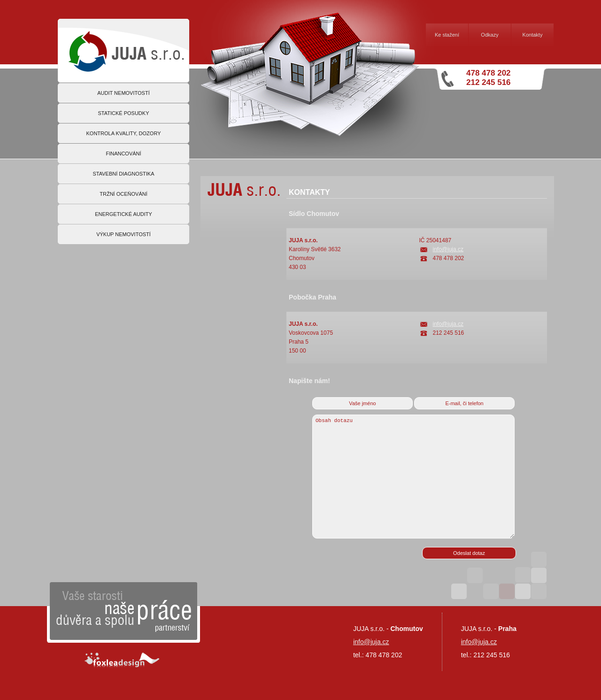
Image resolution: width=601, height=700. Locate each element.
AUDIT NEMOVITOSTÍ (123, 93)
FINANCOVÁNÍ (123, 154)
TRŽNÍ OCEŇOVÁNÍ (123, 194)
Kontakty (533, 35)
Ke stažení (447, 35)
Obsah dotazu (413, 477)
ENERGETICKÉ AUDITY (123, 214)
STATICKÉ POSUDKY (123, 113)
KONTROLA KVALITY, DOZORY (124, 133)
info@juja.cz (448, 249)
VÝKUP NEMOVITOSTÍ (123, 234)
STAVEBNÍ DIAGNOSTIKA (123, 174)
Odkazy (489, 35)
